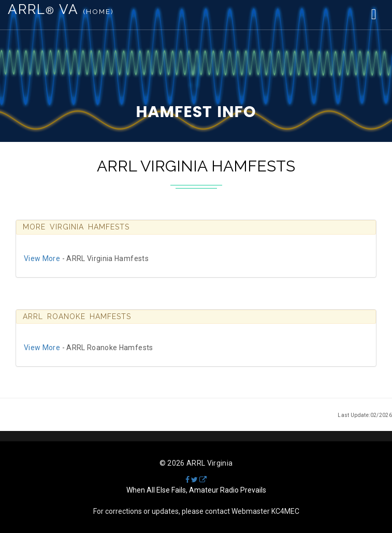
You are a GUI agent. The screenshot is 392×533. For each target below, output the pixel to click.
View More (42, 258)
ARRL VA (61, 9)
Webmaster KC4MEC (265, 511)
